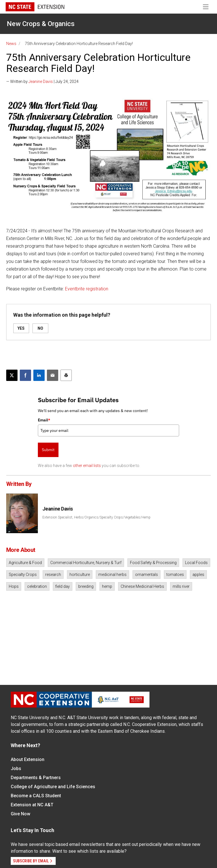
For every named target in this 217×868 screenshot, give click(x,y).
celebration (37, 586)
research (53, 575)
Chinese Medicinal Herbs (142, 586)
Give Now (20, 814)
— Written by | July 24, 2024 (42, 82)
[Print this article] (66, 375)
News (11, 44)
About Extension (28, 759)
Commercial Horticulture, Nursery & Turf (86, 563)
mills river (181, 586)
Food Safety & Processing (153, 563)
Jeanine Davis (41, 82)
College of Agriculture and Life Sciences (53, 787)
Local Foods (196, 563)
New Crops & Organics (41, 24)
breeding (86, 586)
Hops (14, 586)
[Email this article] (53, 375)
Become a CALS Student (36, 796)
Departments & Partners (36, 778)
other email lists (87, 466)
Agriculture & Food (25, 563)
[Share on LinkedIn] (39, 375)
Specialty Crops (23, 575)
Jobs (16, 769)
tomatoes (175, 575)
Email (44, 420)
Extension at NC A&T (32, 805)
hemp (107, 586)
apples (198, 575)
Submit (48, 450)
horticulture (80, 575)
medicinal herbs (112, 575)
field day (63, 586)
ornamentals (147, 575)
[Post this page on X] (12, 375)
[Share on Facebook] (25, 375)
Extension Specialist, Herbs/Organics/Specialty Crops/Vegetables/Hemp (96, 517)
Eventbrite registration (87, 289)
